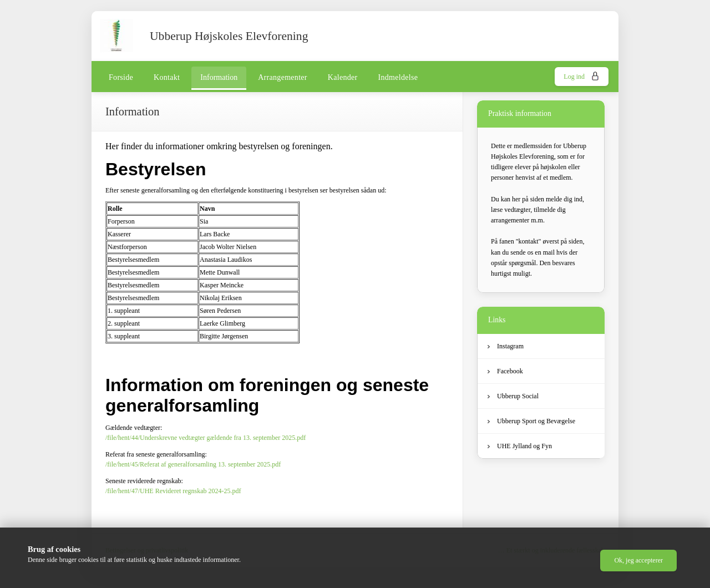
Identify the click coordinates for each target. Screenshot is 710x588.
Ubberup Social (513, 396)
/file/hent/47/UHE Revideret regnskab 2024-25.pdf (173, 491)
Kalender (343, 77)
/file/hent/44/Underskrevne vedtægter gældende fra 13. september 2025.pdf (206, 438)
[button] (638, 561)
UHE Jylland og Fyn (520, 446)
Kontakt (167, 77)
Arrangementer (283, 77)
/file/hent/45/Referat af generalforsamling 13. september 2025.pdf (193, 464)
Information (219, 77)
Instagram (506, 346)
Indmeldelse (398, 77)
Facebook (505, 371)
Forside (121, 77)
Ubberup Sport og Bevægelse (531, 421)
